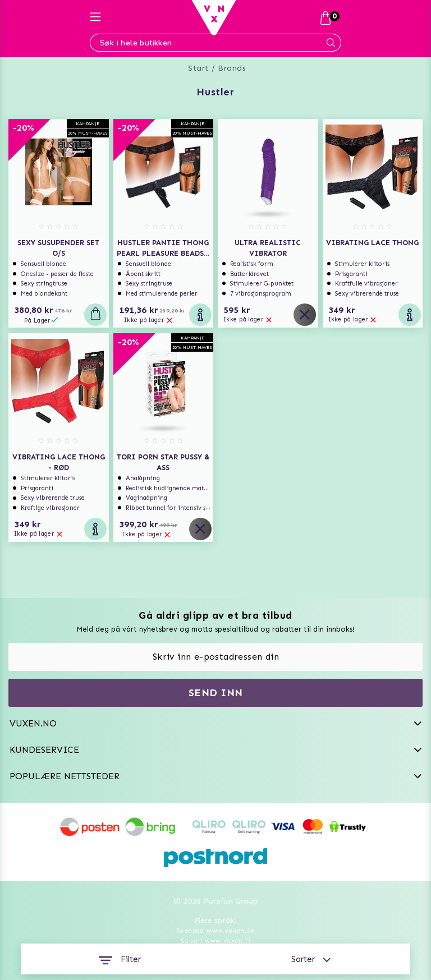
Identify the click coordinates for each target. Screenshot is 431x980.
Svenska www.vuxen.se (215, 931)
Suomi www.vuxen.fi (215, 941)
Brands (232, 68)
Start (198, 68)
